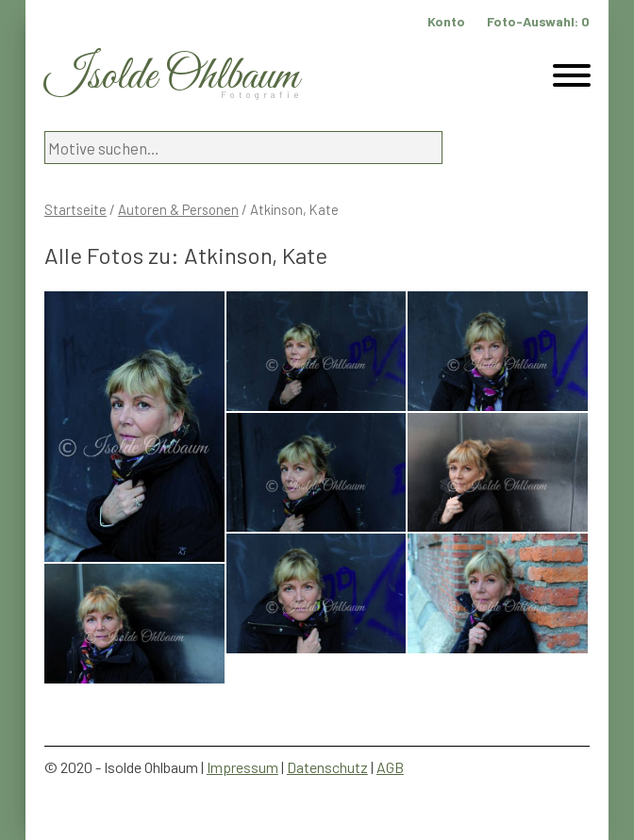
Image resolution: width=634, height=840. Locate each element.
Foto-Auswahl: (538, 21)
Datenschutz (327, 767)
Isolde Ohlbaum (172, 77)
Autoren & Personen (178, 209)
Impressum (242, 767)
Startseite (75, 209)
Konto (446, 21)
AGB (390, 767)
